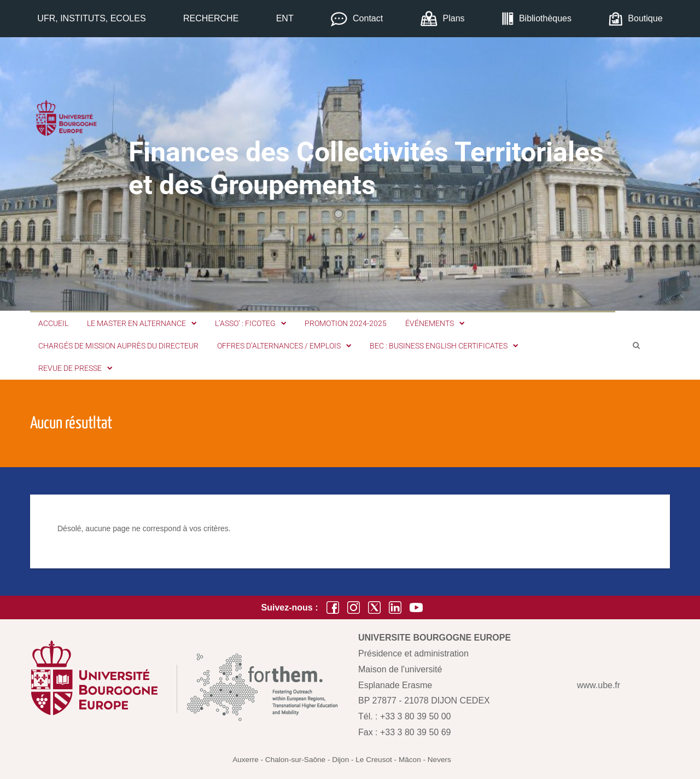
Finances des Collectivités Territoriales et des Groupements (366, 168)
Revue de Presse (75, 368)
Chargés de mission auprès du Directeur (118, 346)
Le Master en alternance (142, 323)
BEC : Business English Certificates (444, 346)
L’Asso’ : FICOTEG (250, 323)
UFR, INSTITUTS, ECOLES (91, 18)
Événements (435, 323)
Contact (368, 18)
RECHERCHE (211, 18)
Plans (454, 18)
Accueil (53, 323)
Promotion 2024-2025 (346, 323)
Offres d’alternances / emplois (284, 346)
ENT (285, 18)
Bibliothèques (545, 18)
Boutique (645, 18)
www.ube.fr (599, 685)
